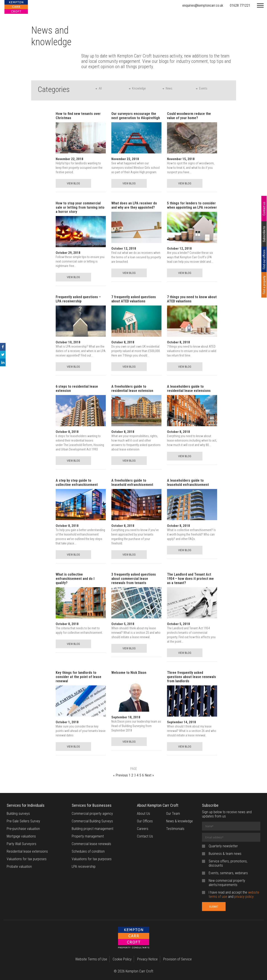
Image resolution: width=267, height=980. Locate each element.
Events (203, 88)
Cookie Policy (122, 959)
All (100, 88)
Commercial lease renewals (91, 844)
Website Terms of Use (91, 959)
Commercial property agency (92, 814)
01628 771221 (240, 5)
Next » (149, 775)
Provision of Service (177, 959)
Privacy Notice (147, 959)
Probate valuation (19, 867)
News (169, 88)
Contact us (264, 209)
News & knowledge (179, 821)
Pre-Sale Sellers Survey (23, 821)
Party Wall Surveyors (21, 844)
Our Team (173, 814)
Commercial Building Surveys (92, 821)
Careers (143, 829)
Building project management (93, 829)
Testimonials (175, 829)
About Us (144, 814)
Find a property (264, 285)
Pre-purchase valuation (23, 829)
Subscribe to (264, 234)
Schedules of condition (88, 851)
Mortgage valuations (21, 836)
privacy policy (244, 897)
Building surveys (18, 814)
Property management (88, 836)
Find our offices (264, 259)
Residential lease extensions (27, 851)
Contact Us (145, 836)
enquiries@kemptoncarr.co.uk (203, 5)
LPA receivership (84, 867)
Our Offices (145, 821)
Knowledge (139, 88)
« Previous (120, 775)
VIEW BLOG (73, 183)
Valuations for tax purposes (27, 859)
